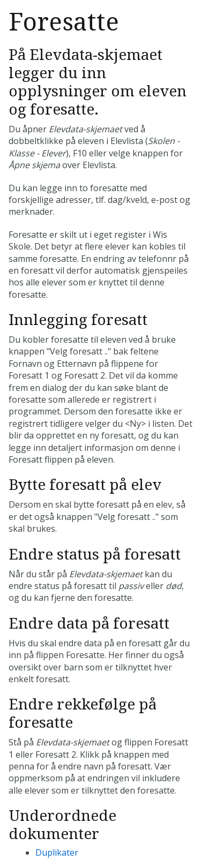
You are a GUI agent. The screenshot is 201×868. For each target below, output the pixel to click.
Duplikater (57, 852)
